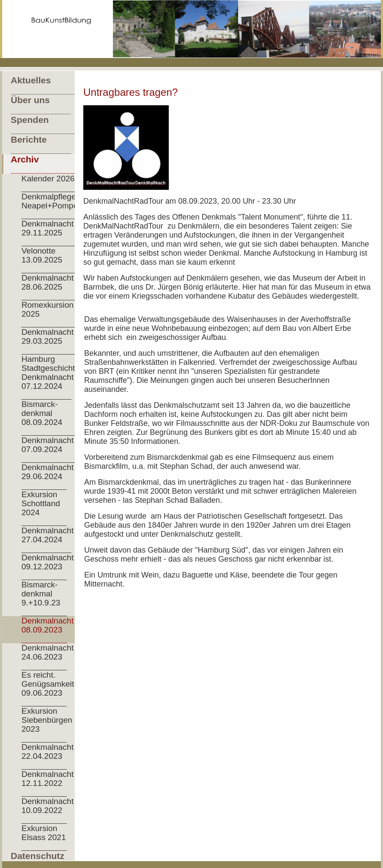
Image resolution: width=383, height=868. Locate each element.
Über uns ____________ (41, 105)
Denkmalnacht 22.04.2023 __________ (47, 756)
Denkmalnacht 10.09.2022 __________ (47, 810)
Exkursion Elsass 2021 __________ (44, 837)
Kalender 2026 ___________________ (51, 183)
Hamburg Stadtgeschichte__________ (51, 364)
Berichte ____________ (41, 144)
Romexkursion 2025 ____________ (49, 314)
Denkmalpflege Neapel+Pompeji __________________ (51, 206)
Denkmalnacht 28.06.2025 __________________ (51, 287)
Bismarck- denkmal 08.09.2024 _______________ (51, 418)
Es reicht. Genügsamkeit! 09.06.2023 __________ (49, 688)
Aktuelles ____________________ (43, 85)
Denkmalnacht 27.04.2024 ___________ (47, 539)
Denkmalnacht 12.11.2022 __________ (47, 783)
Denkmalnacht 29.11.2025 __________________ (51, 233)
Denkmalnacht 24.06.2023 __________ (47, 657)
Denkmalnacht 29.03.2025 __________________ (51, 341)
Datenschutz (38, 856)
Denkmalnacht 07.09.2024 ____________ (49, 449)
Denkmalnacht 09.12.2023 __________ (47, 567)
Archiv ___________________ (43, 164)
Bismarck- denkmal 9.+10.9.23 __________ (44, 598)
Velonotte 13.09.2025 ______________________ (51, 260)
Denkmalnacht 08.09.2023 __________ (47, 630)
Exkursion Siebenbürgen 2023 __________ (47, 724)
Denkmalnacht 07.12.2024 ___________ (47, 386)
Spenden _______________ (43, 125)
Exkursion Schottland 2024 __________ (44, 508)
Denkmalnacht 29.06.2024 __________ (47, 476)
